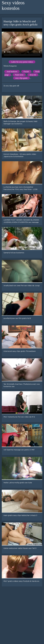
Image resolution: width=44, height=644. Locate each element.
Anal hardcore (12, 72)
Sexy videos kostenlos (13, 5)
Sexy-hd (33, 75)
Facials (26, 72)
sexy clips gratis (21, 78)
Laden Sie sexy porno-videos (22, 62)
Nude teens (19, 75)
